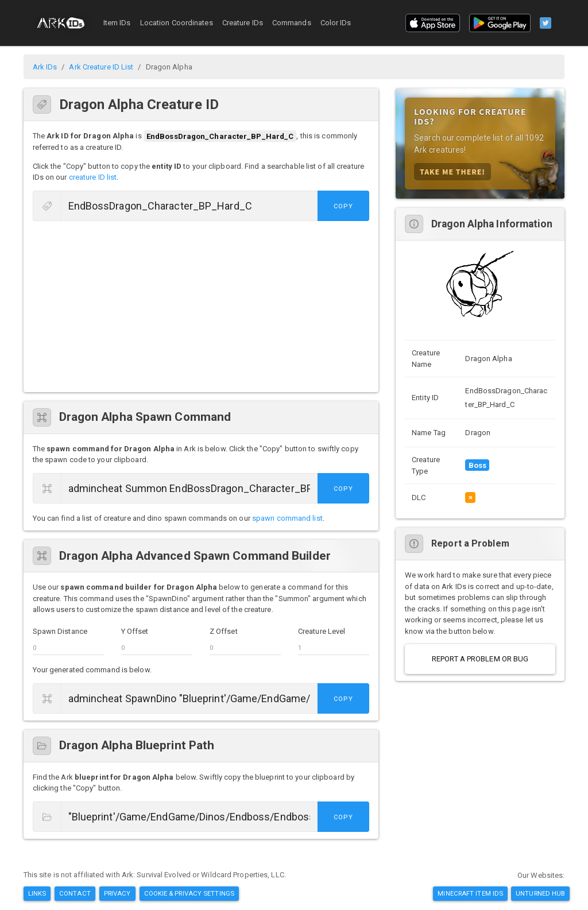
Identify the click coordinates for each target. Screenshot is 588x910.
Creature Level (322, 631)
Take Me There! (452, 171)
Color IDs (336, 23)
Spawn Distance (60, 631)
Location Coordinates (177, 23)
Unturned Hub (540, 893)
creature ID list (93, 177)
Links (37, 893)
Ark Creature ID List (101, 67)
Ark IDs (45, 67)
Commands (292, 23)
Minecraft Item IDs (470, 893)
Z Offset (224, 631)
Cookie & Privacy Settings (189, 893)
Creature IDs (243, 23)
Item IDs (117, 23)
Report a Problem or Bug (480, 659)
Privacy (117, 893)
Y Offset (135, 631)
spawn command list (287, 518)
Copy (343, 206)
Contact (75, 893)
